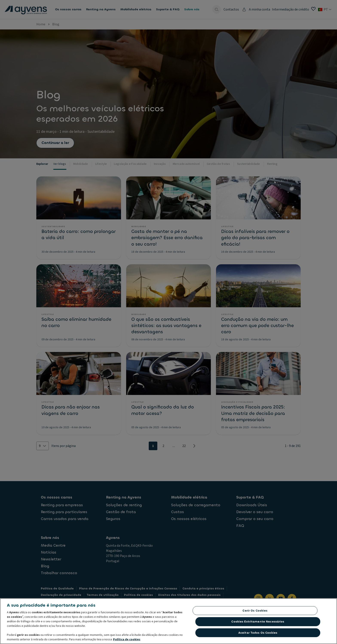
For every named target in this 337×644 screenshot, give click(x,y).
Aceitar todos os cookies (258, 634)
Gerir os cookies (255, 612)
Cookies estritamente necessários (258, 623)
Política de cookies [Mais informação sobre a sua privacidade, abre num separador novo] (127, 641)
